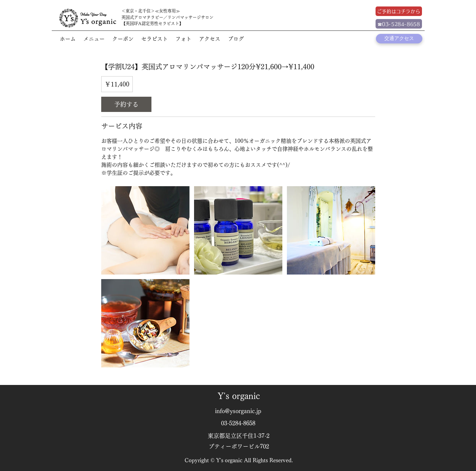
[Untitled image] (145, 230)
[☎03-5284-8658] (399, 24)
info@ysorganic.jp (238, 411)
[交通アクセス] (399, 39)
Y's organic (239, 396)
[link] (126, 104)
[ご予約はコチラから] (399, 11)
